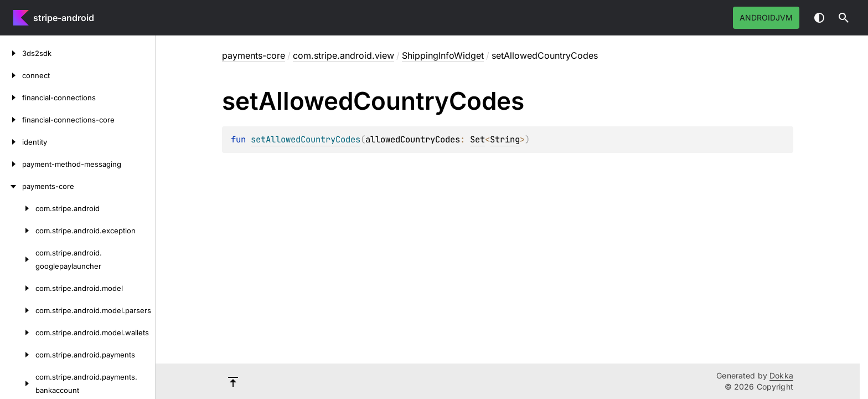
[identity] (11, 142)
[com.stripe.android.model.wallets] (18, 332)
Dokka (781, 375)
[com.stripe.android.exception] (18, 231)
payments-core (254, 55)
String (505, 139)
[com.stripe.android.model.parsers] (18, 310)
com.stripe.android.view (343, 55)
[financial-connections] (11, 98)
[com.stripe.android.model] (18, 288)
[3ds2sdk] (11, 53)
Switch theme (819, 18)
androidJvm (766, 17)
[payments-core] (11, 186)
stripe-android (64, 18)
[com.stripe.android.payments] (18, 355)
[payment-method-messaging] (11, 164)
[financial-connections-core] (11, 120)
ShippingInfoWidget (443, 55)
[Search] (844, 18)
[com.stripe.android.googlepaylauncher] (18, 259)
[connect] (11, 75)
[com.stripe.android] (18, 208)
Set (477, 139)
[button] (844, 18)
